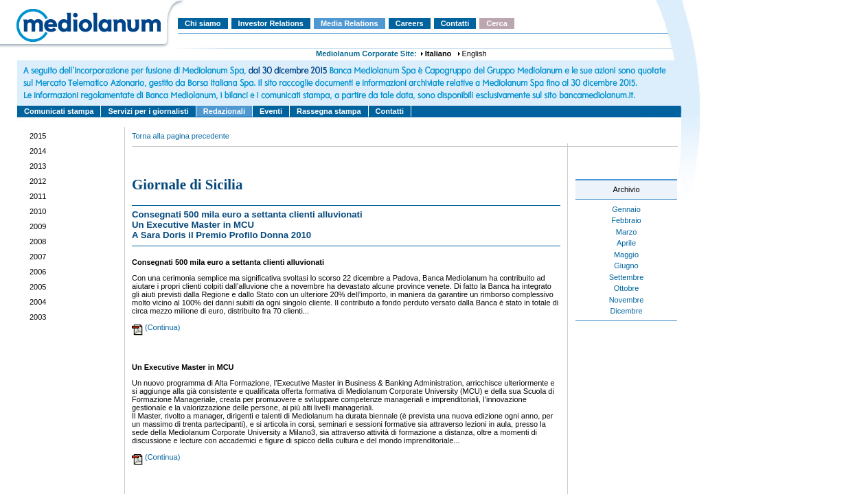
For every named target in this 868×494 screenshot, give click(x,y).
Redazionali (224, 111)
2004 (38, 302)
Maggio (626, 255)
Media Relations (350, 23)
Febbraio (626, 220)
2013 (38, 166)
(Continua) (162, 327)
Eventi (271, 111)
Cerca (497, 23)
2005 (38, 287)
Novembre (627, 300)
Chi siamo (203, 23)
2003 (38, 317)
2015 (38, 136)
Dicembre (626, 311)
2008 (38, 242)
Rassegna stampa (329, 111)
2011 (38, 196)
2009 (38, 226)
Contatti (455, 23)
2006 (38, 272)
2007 (38, 257)
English (475, 54)
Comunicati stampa (59, 111)
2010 (38, 211)
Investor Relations (271, 23)
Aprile (626, 243)
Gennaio (626, 209)
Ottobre (627, 288)
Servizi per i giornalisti (148, 111)
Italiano (438, 54)
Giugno (626, 266)
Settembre (627, 277)
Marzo (627, 232)
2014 (38, 151)
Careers (410, 23)
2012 (38, 181)
